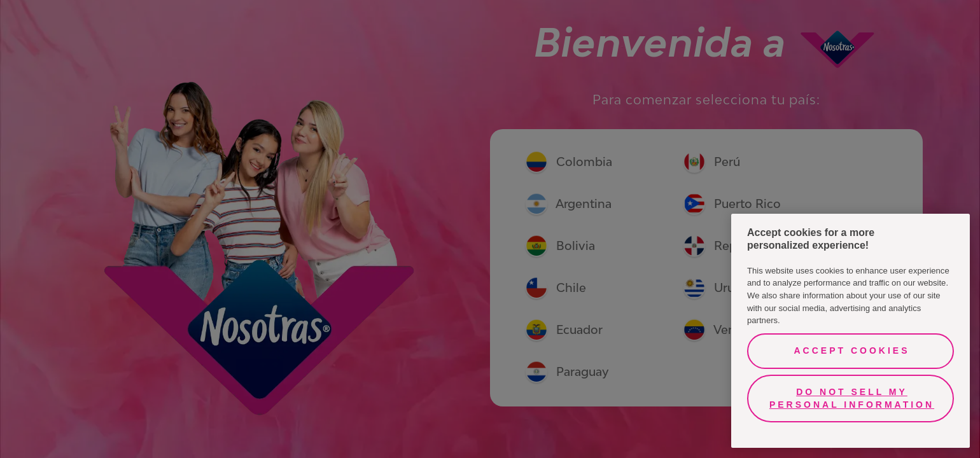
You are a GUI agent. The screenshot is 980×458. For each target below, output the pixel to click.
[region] (850, 331)
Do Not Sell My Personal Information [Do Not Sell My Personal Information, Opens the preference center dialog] (852, 398)
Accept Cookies (851, 350)
